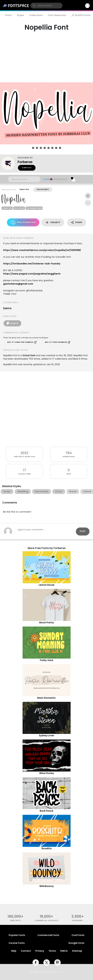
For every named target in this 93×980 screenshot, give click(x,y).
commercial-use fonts (46, 920)
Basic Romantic (46, 698)
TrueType (24, 189)
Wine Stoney (46, 773)
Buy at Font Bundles (58, 342)
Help (14, 951)
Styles (20, 15)
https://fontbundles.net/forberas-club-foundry (32, 264)
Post (83, 531)
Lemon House (47, 585)
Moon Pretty (46, 623)
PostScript (43, 189)
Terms (52, 951)
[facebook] (36, 963)
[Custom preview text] (24, 179)
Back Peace (46, 811)
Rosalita (47, 848)
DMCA (64, 951)
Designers (77, 920)
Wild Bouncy (46, 886)
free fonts (15, 920)
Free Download (23, 222)
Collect (53, 222)
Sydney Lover (47, 735)
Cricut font (29, 355)
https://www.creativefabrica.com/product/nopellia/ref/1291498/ (42, 250)
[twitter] (47, 963)
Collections (36, 15)
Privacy (40, 951)
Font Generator (57, 15)
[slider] (51, 179)
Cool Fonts (78, 935)
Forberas (25, 162)
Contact (27, 168)
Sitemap (77, 951)
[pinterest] (57, 963)
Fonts (8, 15)
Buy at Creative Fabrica (22, 342)
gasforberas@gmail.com (18, 284)
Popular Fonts (17, 935)
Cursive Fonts (17, 943)
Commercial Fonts (48, 935)
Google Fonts (76, 943)
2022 (24, 453)
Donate (12, 323)
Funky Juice (47, 660)
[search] (46, 6)
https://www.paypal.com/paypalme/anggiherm (32, 274)
